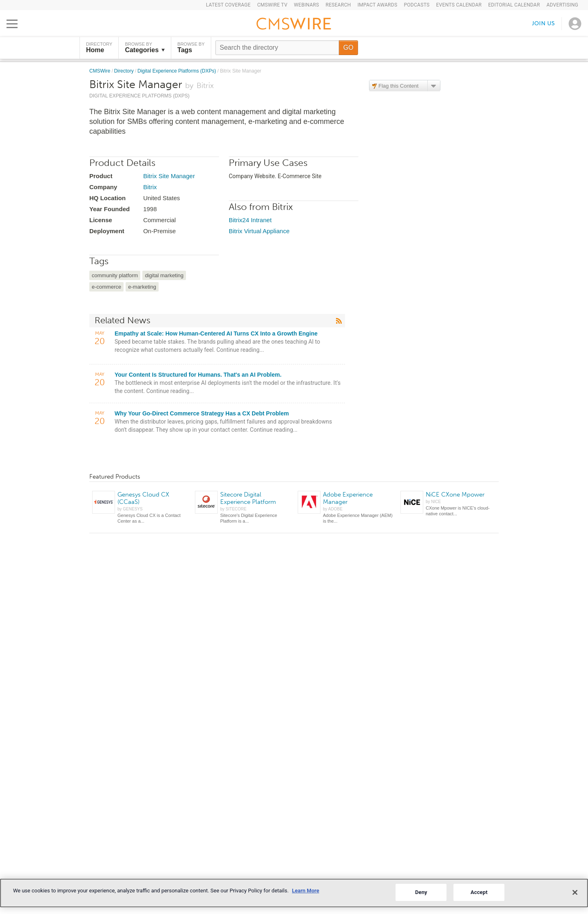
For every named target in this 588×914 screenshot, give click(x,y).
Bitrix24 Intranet (250, 220)
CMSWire (101, 71)
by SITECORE (233, 509)
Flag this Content (398, 86)
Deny (421, 892)
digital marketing (164, 275)
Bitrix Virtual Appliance (259, 231)
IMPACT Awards (378, 5)
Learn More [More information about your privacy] (306, 891)
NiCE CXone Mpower (455, 495)
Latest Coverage (228, 5)
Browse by (145, 48)
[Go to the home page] (294, 25)
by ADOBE (333, 509)
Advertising (562, 5)
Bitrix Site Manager (169, 176)
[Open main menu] (12, 24)
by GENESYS (130, 509)
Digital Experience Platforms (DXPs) (177, 71)
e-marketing (142, 287)
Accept (479, 892)
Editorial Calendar (514, 5)
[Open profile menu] (575, 24)
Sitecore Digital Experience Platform (248, 498)
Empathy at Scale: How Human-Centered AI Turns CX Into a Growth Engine (216, 333)
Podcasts (417, 5)
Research (338, 5)
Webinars (307, 5)
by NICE (433, 502)
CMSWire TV (272, 5)
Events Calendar (459, 5)
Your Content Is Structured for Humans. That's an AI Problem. (198, 375)
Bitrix (150, 187)
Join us (544, 23)
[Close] (575, 892)
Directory (125, 71)
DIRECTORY (99, 48)
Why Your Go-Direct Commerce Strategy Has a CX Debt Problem (202, 413)
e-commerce (106, 287)
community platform (115, 275)
